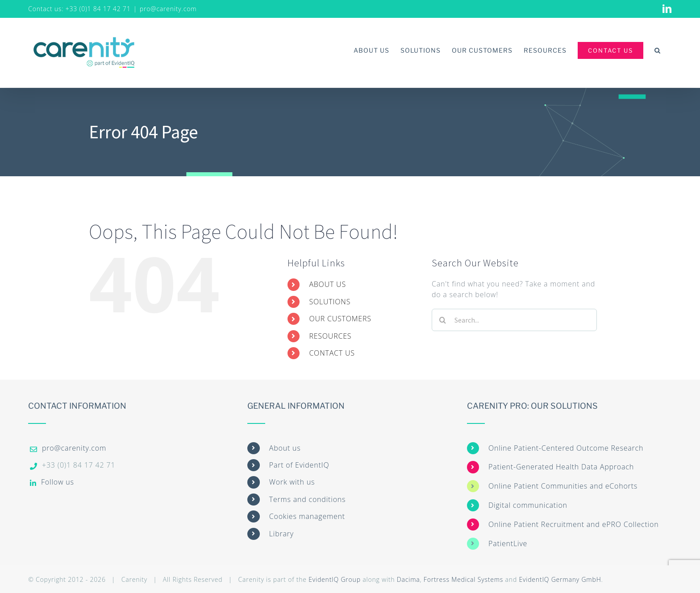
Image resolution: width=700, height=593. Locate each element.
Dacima (408, 579)
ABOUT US (327, 284)
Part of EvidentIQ (299, 465)
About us (285, 448)
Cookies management (307, 516)
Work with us (292, 482)
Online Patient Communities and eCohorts (563, 486)
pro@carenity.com (168, 9)
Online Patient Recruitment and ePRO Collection (573, 524)
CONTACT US (332, 353)
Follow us (58, 482)
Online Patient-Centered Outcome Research (566, 448)
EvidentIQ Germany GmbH (560, 579)
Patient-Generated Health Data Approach (561, 467)
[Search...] (514, 320)
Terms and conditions (308, 499)
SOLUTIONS (330, 302)
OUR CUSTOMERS (340, 319)
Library (281, 534)
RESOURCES (330, 336)
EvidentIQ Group (335, 579)
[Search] (443, 320)
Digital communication (528, 505)
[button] (658, 50)
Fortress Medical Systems (463, 579)
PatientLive (508, 543)
